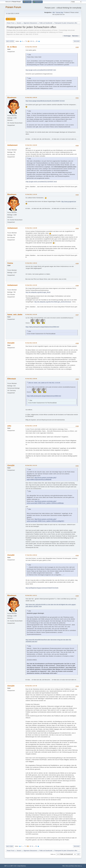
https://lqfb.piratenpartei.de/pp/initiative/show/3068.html (42, 327)
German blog (60, 12)
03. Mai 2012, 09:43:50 (31, 47)
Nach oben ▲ (78, 866)
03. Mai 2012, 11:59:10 (31, 263)
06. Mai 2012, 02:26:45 (31, 343)
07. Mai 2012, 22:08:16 (31, 555)
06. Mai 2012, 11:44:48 (31, 426)
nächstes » (76, 36)
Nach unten (10, 41)
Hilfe (63, 866)
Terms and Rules (70, 866)
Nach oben (10, 846)
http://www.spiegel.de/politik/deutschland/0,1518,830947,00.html (45, 101)
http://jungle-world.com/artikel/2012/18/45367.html (41, 70)
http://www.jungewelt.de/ (69, 201)
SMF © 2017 (14, 866)
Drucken (77, 41)
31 (37, 41)
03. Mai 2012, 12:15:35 (31, 285)
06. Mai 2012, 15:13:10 (31, 465)
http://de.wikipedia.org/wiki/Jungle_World (38, 292)
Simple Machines (22, 866)
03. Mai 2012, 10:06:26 (31, 98)
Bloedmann (12, 98)
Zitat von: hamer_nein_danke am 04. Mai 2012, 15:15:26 (44, 383)
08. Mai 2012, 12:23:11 (31, 595)
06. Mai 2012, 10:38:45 (31, 379)
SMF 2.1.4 (7, 866)
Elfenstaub (12, 379)
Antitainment (12, 145)
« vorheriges (67, 36)
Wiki (54, 12)
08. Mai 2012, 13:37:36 (31, 686)
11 (33, 41)
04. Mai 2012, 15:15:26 (31, 314)
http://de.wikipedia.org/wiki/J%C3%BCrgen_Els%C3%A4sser (53, 302)
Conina (10, 263)
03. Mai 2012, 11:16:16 (31, 194)
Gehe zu (53, 854)
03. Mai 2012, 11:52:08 (31, 228)
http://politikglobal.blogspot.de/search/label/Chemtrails (42, 588)
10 (31, 41)
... (24, 41)
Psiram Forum (13, 7)
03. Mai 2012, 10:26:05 (31, 145)
